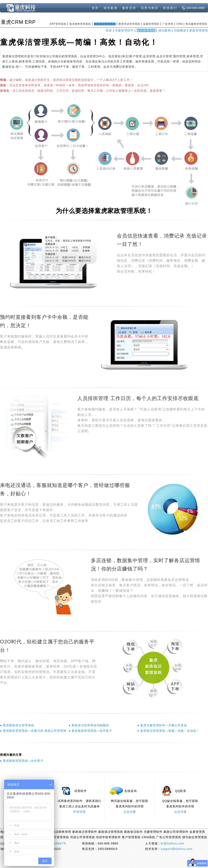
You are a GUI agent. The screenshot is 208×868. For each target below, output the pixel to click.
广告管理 (168, 24)
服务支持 (129, 8)
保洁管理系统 (146, 30)
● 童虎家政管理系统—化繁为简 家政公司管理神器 (33, 731)
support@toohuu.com (177, 849)
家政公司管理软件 (176, 832)
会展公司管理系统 (57, 837)
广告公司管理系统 (169, 837)
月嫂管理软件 (124, 30)
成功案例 (110, 8)
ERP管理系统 (58, 24)
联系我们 (170, 8)
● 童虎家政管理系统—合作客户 (90, 731)
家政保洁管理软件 (85, 832)
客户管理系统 (131, 837)
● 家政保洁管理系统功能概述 (89, 725)
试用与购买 (150, 8)
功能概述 (180, 30)
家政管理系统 (199, 30)
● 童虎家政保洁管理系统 (17, 725)
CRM (179, 24)
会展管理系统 (151, 24)
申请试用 (79, 812)
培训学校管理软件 (108, 837)
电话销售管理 (62, 832)
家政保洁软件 (133, 832)
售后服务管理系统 (196, 24)
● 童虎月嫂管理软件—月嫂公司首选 (162, 725)
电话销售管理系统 (80, 24)
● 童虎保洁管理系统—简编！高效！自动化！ (168, 731)
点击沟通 (130, 812)
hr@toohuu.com (173, 843)
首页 (95, 8)
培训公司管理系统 (83, 837)
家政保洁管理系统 (105, 24)
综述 (109, 30)
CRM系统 (148, 837)
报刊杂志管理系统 (195, 837)
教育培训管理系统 (129, 24)
